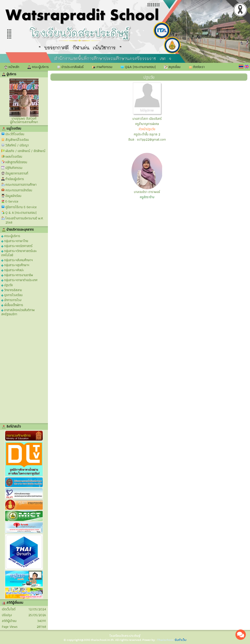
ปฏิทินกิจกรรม (14, 168)
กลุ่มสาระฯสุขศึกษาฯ (15, 265)
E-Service (12, 201)
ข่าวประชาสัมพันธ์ (70, 67)
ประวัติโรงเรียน (15, 134)
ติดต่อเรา (197, 67)
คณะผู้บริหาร (38, 67)
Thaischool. (165, 640)
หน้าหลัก (12, 67)
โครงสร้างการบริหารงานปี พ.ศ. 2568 (24, 220)
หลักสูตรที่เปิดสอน (16, 162)
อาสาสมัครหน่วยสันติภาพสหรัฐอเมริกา (18, 312)
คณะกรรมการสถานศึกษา (21, 185)
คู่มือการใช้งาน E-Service (21, 207)
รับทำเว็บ (181, 640)
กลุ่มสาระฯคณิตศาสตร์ (17, 246)
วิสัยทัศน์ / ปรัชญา (17, 145)
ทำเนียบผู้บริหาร (15, 179)
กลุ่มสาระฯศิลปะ (13, 270)
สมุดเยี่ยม (172, 67)
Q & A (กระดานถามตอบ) (21, 213)
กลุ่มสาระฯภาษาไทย (15, 241)
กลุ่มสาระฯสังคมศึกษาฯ (17, 260)
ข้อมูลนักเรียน (13, 196)
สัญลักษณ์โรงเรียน (17, 140)
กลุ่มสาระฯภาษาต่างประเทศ (19, 280)
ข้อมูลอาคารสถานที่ (17, 173)
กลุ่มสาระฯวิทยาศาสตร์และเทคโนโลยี (19, 253)
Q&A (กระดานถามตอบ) (138, 67)
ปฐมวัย (7, 285)
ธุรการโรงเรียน (12, 295)
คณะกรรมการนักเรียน (19, 190)
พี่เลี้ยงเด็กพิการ (12, 305)
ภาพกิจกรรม (102, 67)
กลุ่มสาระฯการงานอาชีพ (17, 275)
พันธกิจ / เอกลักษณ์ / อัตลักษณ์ (25, 151)
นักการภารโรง (11, 300)
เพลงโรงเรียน (14, 156)
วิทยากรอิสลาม (12, 290)
